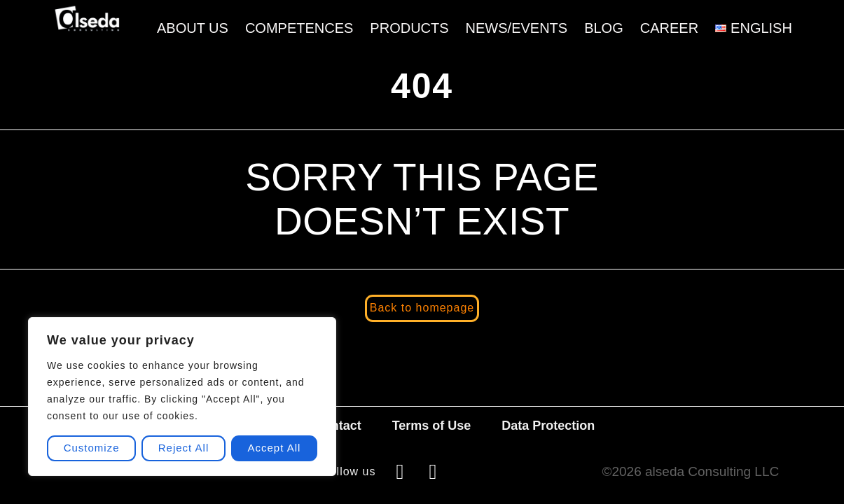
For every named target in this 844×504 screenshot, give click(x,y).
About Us (193, 28)
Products (410, 28)
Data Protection (548, 426)
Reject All (184, 448)
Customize (92, 448)
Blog (604, 28)
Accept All (275, 448)
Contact (338, 426)
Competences (299, 28)
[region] (182, 397)
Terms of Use (432, 426)
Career (669, 28)
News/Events (517, 28)
